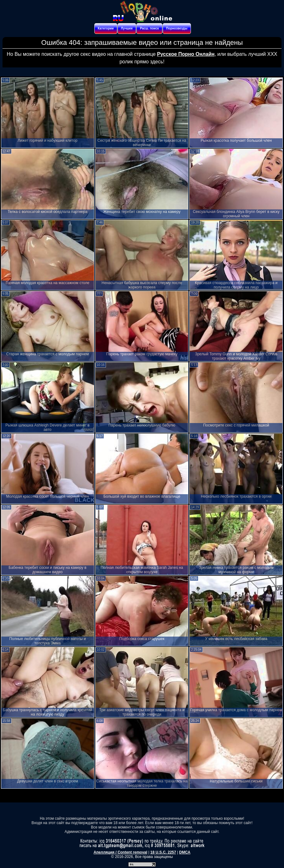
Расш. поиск (149, 28)
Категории (106, 28)
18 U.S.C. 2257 (163, 852)
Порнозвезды (177, 28)
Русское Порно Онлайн (186, 54)
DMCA (185, 852)
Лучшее (127, 28)
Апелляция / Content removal (121, 852)
